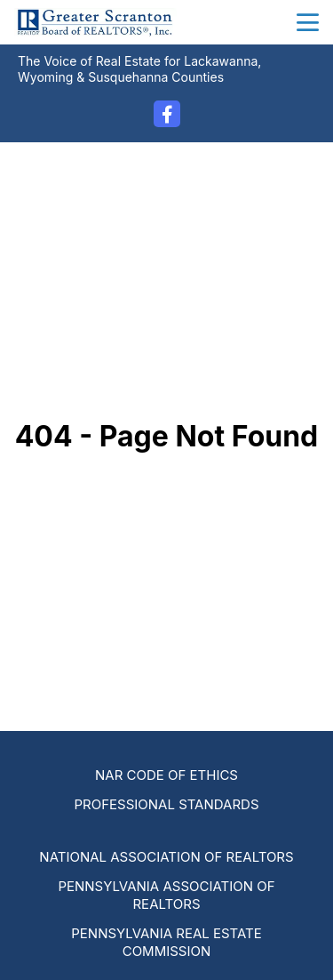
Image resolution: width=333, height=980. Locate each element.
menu (308, 23)
